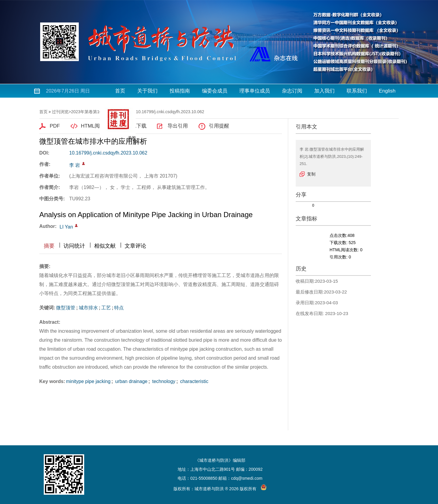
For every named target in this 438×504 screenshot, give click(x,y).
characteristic (194, 381)
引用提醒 (219, 126)
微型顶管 (66, 308)
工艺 (106, 308)
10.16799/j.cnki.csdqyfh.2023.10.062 (108, 153)
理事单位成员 (255, 91)
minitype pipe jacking (88, 381)
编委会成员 (215, 91)
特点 (119, 308)
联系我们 (357, 91)
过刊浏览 (60, 112)
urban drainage (131, 381)
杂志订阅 (292, 91)
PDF (55, 126)
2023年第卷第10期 (89, 112)
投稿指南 (180, 91)
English (387, 91)
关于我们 (147, 91)
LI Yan (66, 227)
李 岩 (75, 165)
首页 (120, 91)
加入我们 (324, 91)
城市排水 (88, 308)
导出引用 (178, 126)
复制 (311, 174)
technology (163, 381)
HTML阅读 (93, 126)
